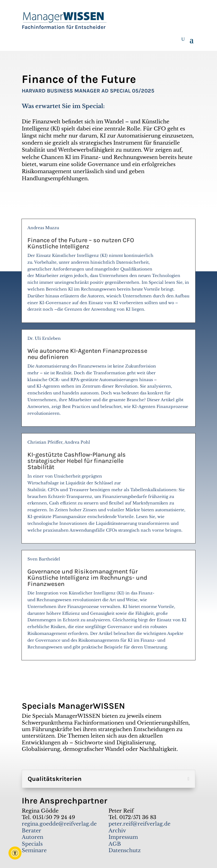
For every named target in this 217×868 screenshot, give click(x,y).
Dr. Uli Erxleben (108, 378)
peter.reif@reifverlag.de (139, 824)
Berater (32, 831)
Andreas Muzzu (108, 271)
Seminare (34, 850)
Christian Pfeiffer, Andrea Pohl (108, 489)
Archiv (117, 831)
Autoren (32, 837)
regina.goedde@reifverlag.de (59, 824)
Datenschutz (125, 850)
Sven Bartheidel (108, 605)
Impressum (123, 837)
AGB (115, 844)
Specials (32, 844)
